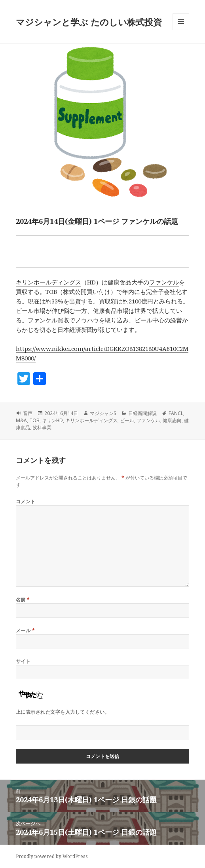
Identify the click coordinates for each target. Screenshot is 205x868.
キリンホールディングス (48, 282)
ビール (127, 420)
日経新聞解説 (142, 413)
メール (25, 630)
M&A (21, 420)
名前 (23, 600)
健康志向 (172, 420)
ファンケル (164, 282)
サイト (23, 661)
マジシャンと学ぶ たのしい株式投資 (89, 22)
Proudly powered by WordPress (52, 856)
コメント (26, 501)
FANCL (176, 413)
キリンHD (52, 420)
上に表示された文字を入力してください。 (63, 712)
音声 (28, 413)
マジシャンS (103, 413)
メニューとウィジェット (181, 30)
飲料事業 (42, 427)
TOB (34, 420)
